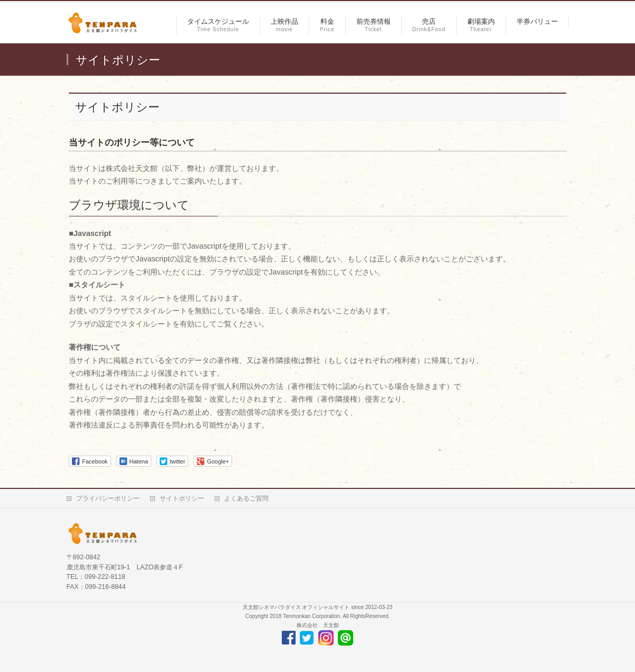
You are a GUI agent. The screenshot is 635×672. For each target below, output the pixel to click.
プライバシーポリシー (108, 498)
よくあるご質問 (246, 498)
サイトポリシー (182, 498)
